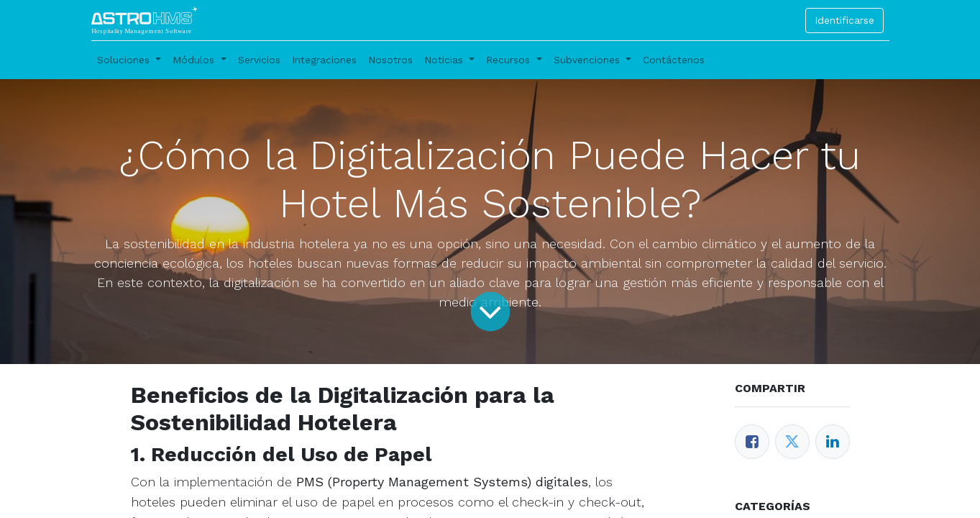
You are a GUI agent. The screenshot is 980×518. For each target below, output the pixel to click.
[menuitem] (259, 60)
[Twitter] (792, 442)
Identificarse (844, 20)
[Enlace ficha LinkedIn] (833, 442)
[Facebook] (752, 442)
